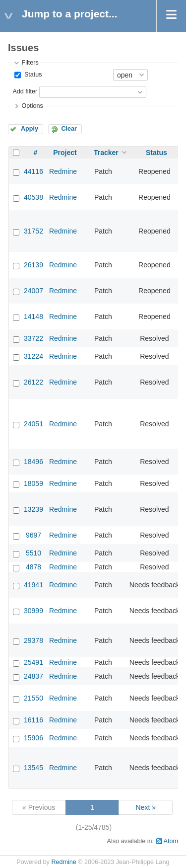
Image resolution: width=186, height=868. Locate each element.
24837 (33, 676)
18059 (33, 483)
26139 (33, 265)
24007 (33, 291)
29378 (33, 640)
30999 (33, 611)
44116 (33, 171)
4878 (33, 567)
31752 (33, 231)
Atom (171, 841)
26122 (33, 382)
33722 (33, 338)
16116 (33, 720)
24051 (33, 424)
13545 (33, 768)
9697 (33, 535)
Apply (30, 129)
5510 (33, 553)
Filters (30, 63)
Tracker (106, 153)
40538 (33, 197)
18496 (33, 462)
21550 (33, 698)
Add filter (25, 91)
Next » (146, 807)
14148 (33, 316)
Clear (69, 129)
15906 (33, 738)
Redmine (63, 171)
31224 (33, 356)
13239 (33, 509)
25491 (33, 662)
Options (32, 106)
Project (65, 153)
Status (32, 75)
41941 (33, 585)
